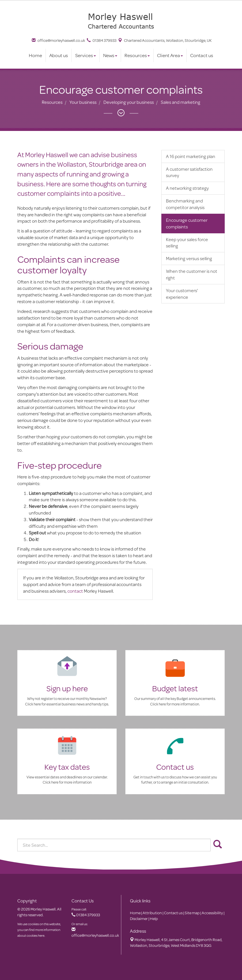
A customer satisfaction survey (189, 172)
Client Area (170, 55)
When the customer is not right (192, 274)
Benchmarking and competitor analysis (185, 204)
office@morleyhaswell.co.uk (58, 40)
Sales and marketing (180, 102)
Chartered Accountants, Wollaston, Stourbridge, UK (165, 40)
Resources (137, 55)
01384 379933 (102, 40)
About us (59, 55)
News (110, 55)
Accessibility (212, 913)
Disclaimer (139, 919)
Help (154, 919)
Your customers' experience (182, 294)
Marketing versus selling (189, 258)
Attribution (152, 913)
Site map (192, 913)
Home (35, 55)
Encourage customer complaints (187, 223)
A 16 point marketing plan (191, 156)
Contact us (202, 55)
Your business (83, 102)
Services (86, 55)
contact (75, 591)
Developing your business (129, 102)
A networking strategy (187, 188)
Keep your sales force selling (187, 243)
